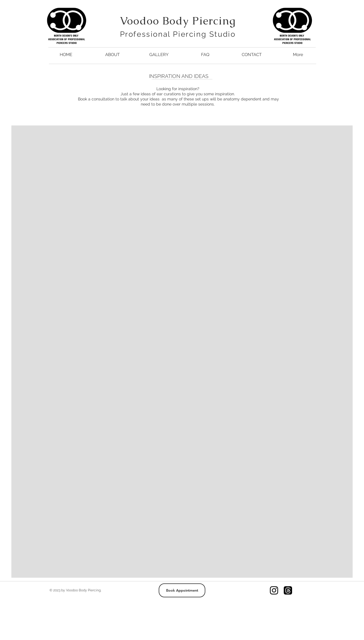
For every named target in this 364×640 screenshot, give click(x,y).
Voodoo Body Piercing (178, 21)
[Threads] (288, 590)
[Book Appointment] (182, 590)
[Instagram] (274, 590)
